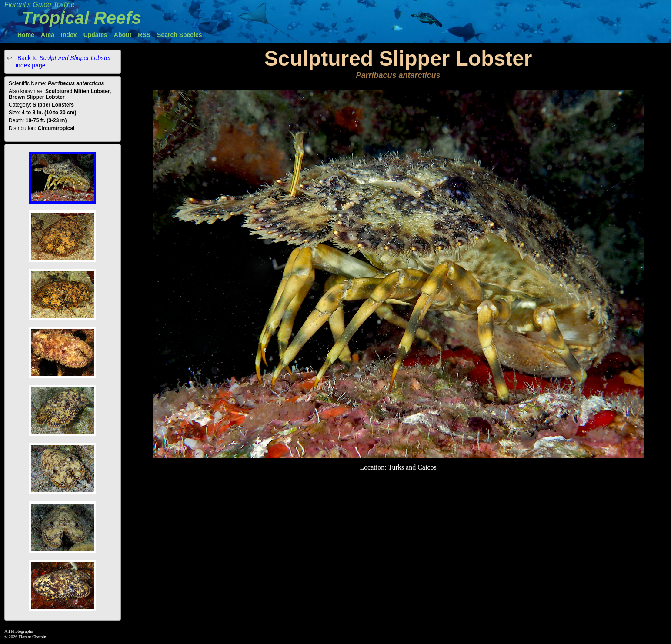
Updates (95, 35)
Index (69, 35)
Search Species (180, 35)
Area (48, 35)
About (123, 35)
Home (26, 35)
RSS (144, 35)
